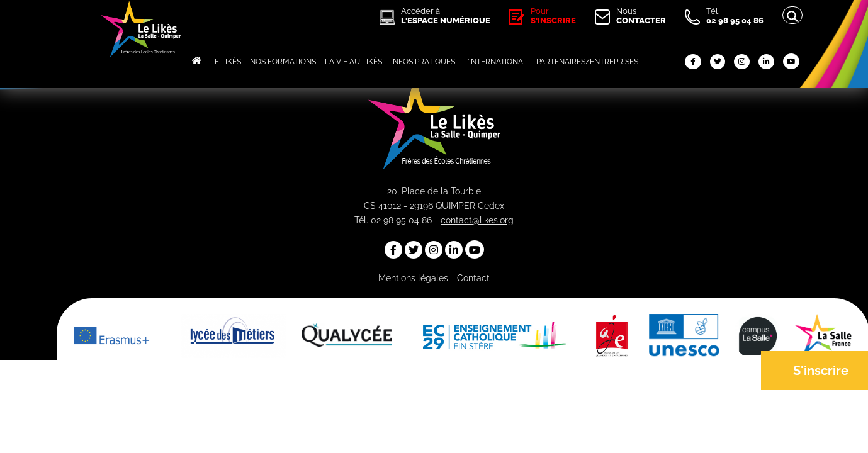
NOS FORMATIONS (283, 62)
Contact (473, 278)
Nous (641, 16)
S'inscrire (821, 371)
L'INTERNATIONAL (496, 62)
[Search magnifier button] (792, 16)
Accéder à (446, 16)
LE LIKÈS (226, 62)
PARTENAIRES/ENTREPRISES (587, 62)
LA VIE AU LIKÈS (353, 62)
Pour (553, 16)
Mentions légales (413, 278)
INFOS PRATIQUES (423, 62)
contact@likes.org (477, 220)
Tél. (735, 16)
